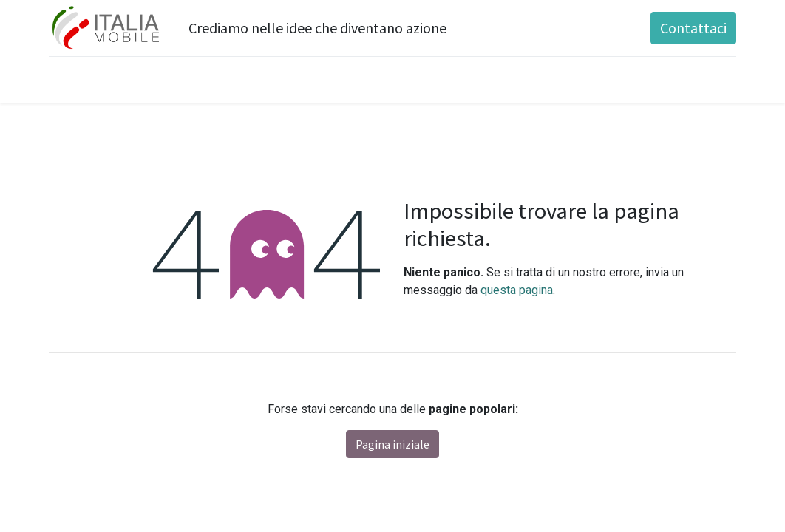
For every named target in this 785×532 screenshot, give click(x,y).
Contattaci (693, 28)
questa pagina (517, 290)
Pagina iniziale (392, 444)
